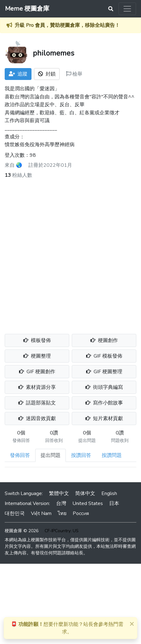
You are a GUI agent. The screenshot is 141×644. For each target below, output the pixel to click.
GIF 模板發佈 (104, 356)
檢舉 (74, 74)
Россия (81, 513)
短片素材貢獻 (104, 419)
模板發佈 (37, 340)
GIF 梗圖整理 (104, 372)
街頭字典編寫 (104, 387)
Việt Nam (41, 513)
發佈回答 (20, 455)
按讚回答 (81, 455)
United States (88, 503)
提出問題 (51, 455)
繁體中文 (59, 493)
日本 (114, 503)
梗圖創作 (104, 340)
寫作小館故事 (104, 403)
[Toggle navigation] (127, 9)
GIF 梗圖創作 (37, 372)
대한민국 (15, 513)
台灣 (61, 503)
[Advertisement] (70, 253)
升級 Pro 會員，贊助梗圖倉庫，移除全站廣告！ (67, 25)
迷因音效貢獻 (37, 419)
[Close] (132, 624)
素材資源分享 (37, 387)
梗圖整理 (37, 356)
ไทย (62, 513)
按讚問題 (112, 455)
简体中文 (85, 493)
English (109, 493)
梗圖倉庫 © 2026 (22, 531)
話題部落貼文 (37, 403)
